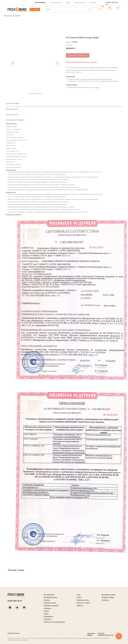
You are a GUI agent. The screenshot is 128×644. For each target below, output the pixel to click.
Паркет (44, 611)
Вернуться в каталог (12, 16)
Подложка (45, 619)
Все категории (47, 595)
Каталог (34, 10)
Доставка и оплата (106, 595)
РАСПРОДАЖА (38, 3)
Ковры (44, 614)
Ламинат (45, 600)
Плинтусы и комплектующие (52, 622)
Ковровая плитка (48, 603)
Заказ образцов (78, 3)
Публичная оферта (89, 634)
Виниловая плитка (48, 597)
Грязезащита (46, 616)
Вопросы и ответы (81, 603)
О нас (77, 595)
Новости (78, 606)
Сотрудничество (54, 3)
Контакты (91, 3)
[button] (116, 8)
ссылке (97, 87)
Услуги (66, 3)
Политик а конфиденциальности (103, 634)
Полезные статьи (81, 600)
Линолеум (45, 608)
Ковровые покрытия (49, 606)
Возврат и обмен (106, 597)
